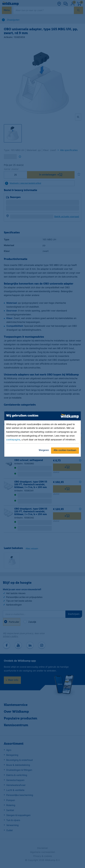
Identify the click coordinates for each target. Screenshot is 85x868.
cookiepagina (13, 439)
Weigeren (44, 450)
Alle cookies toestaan (65, 450)
